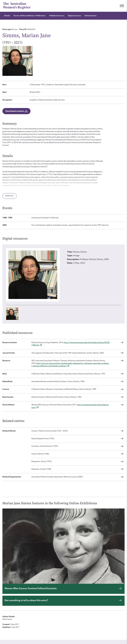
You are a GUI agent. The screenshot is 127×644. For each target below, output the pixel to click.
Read (8, 192)
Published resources (57, 16)
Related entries (91, 16)
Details (7, 16)
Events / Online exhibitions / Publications (30, 16)
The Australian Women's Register (17, 6)
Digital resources (75, 16)
